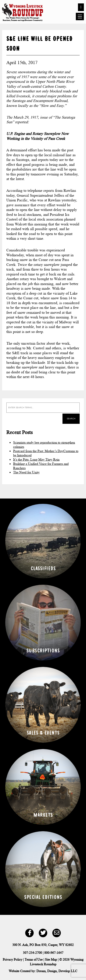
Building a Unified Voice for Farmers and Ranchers (41, 466)
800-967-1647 (54, 953)
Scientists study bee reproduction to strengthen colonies (44, 445)
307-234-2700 (32, 953)
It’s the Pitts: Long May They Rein (36, 459)
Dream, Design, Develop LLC (57, 971)
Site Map (51, 959)
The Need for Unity (26, 472)
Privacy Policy (12, 959)
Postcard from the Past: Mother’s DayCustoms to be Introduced (46, 453)
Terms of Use (34, 959)
